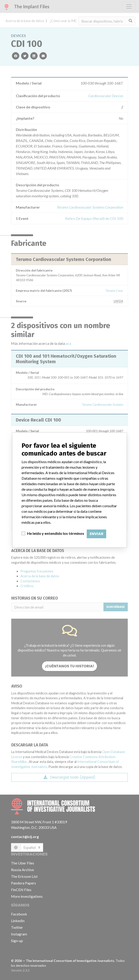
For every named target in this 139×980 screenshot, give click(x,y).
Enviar (96, 534)
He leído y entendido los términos (56, 533)
